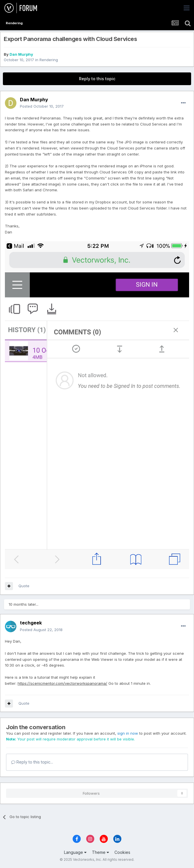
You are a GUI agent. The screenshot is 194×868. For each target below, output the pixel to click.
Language (75, 852)
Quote (24, 586)
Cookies (122, 852)
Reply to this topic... (32, 762)
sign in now (128, 733)
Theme (100, 852)
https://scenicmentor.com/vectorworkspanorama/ (62, 683)
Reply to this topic (97, 79)
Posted (42, 106)
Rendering (49, 60)
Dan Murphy (21, 54)
